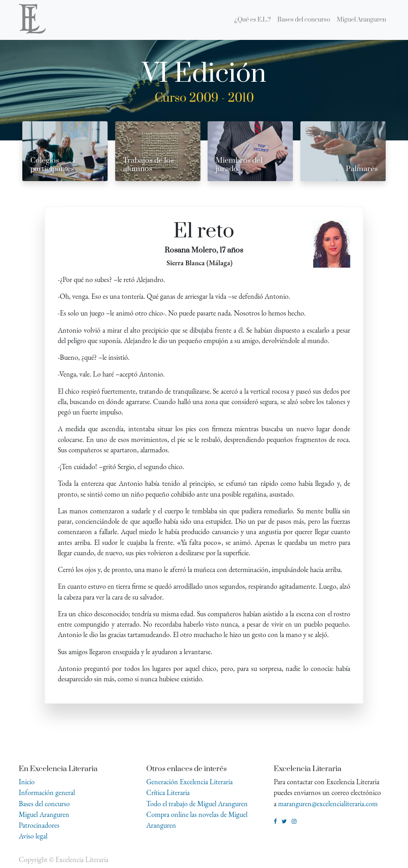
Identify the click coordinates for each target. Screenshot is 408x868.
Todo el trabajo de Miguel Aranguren (197, 804)
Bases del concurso (44, 804)
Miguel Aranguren (44, 814)
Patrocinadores (39, 825)
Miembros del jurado (239, 165)
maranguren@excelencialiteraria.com (328, 804)
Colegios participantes (52, 165)
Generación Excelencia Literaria (189, 782)
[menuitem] (253, 20)
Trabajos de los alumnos (148, 165)
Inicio (27, 782)
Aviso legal (33, 836)
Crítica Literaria (168, 792)
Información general (47, 792)
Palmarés (362, 169)
